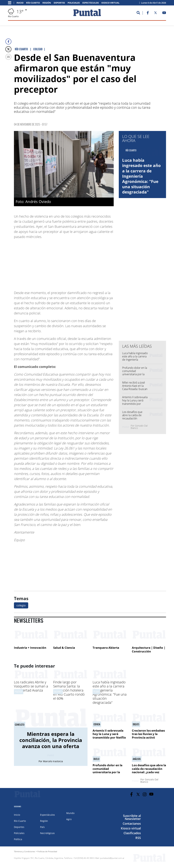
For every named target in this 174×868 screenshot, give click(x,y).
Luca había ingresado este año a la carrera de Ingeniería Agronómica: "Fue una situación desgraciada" (141, 176)
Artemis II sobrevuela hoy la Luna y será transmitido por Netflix (135, 402)
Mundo (70, 813)
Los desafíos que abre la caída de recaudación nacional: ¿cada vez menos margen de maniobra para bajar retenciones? (149, 774)
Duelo (96, 759)
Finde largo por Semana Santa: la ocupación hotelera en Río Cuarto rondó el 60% (69, 690)
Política (19, 692)
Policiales (74, 3)
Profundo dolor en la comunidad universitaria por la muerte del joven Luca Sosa (135, 374)
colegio (21, 605)
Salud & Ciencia (64, 648)
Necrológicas (47, 833)
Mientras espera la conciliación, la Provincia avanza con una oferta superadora (51, 743)
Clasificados (132, 833)
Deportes (59, 3)
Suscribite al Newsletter (132, 817)
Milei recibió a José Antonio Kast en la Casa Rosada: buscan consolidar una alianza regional (135, 389)
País (42, 827)
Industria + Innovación (30, 648)
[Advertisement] (86, 263)
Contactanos (132, 823)
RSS (138, 838)
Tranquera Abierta (106, 648)
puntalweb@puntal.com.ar (112, 858)
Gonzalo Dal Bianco (139, 427)
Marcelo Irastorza (53, 761)
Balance (58, 692)
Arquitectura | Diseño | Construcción (149, 649)
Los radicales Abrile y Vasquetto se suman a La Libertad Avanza (31, 686)
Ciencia (97, 724)
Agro (69, 819)
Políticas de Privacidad (47, 851)
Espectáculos (91, 3)
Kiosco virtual (110, 3)
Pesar (96, 692)
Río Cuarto (33, 3)
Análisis (137, 759)
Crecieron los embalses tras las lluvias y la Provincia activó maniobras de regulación (148, 737)
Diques (136, 724)
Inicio (20, 3)
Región (47, 3)
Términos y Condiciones (24, 851)
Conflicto (20, 725)
